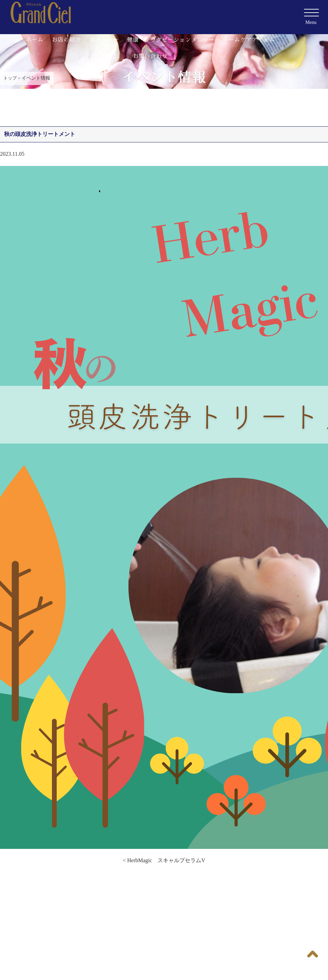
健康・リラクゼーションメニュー (171, 40)
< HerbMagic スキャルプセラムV (164, 860)
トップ (10, 78)
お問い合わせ (150, 56)
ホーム (35, 40)
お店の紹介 (66, 40)
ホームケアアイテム (249, 40)
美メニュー (104, 40)
